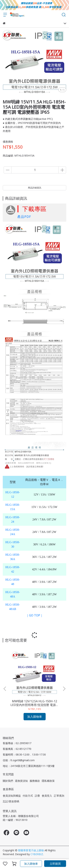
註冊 (37, 796)
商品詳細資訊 (35, 188)
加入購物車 (31, 864)
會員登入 (47, 796)
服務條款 (35, 781)
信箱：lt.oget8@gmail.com (19, 760)
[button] (64, 689)
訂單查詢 (59, 796)
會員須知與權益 (12, 796)
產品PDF (24, 217)
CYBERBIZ (37, 854)
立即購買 (55, 864)
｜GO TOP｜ (35, 615)
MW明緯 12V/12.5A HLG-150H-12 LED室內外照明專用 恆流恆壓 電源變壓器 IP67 (35, 703)
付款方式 (28, 796)
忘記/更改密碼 (11, 801)
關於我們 (8, 781)
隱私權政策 (48, 781)
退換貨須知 (21, 781)
